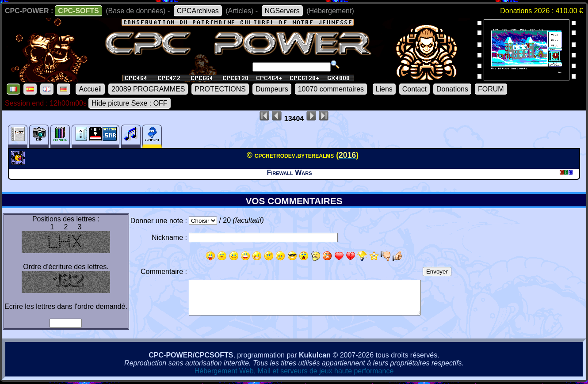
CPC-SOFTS (78, 11)
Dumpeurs (272, 89)
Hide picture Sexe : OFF (130, 103)
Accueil (90, 89)
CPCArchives (198, 11)
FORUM (491, 89)
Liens (384, 89)
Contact (414, 89)
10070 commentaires (331, 89)
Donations (452, 89)
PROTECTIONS (220, 89)
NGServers (282, 11)
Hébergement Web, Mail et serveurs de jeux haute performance (294, 371)
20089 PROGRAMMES (148, 89)
